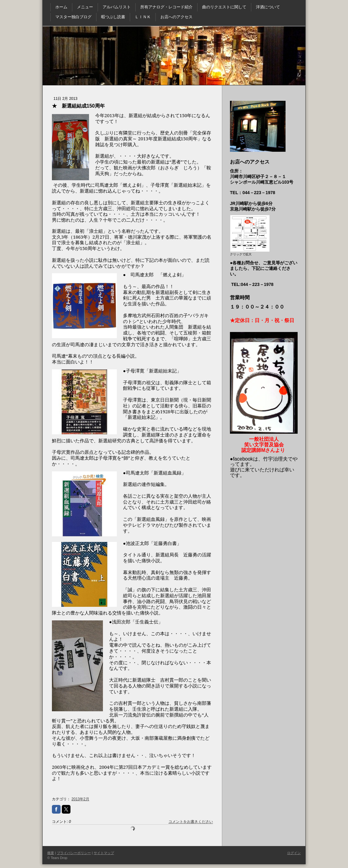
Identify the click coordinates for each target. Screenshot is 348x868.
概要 (51, 853)
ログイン (294, 853)
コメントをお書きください (191, 822)
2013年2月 (80, 799)
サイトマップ (104, 853)
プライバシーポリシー (74, 853)
